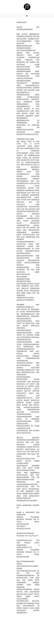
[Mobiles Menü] (27, 16)
